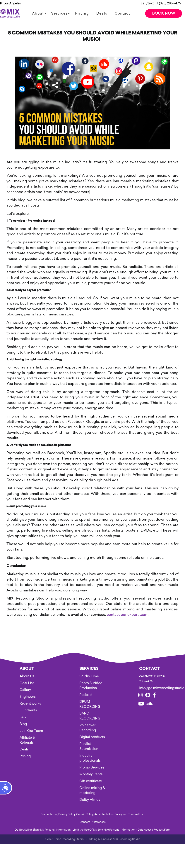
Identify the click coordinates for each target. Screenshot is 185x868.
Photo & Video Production (91, 686)
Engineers (28, 697)
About (38, 13)
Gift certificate (91, 781)
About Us (27, 676)
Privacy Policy (67, 814)
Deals (102, 13)
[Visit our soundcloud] (150, 704)
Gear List (27, 683)
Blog (23, 724)
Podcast (86, 695)
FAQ (23, 717)
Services (59, 13)
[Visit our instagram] (141, 696)
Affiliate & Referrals (27, 740)
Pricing (82, 13)
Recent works (30, 703)
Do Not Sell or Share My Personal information (43, 830)
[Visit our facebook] (154, 696)
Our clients (28, 710)
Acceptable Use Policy (108, 814)
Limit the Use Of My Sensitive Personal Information (104, 830)
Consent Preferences (93, 822)
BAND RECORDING (90, 716)
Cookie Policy (85, 814)
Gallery (25, 690)
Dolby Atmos (90, 800)
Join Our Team (31, 731)
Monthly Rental (91, 774)
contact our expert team (128, 614)
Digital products (92, 737)
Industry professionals (90, 758)
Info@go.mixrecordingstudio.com (152, 688)
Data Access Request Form (154, 830)
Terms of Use (136, 814)
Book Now (164, 13)
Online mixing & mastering (92, 790)
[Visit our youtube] (141, 704)
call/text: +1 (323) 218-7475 (161, 3)
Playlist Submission (89, 746)
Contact (122, 13)
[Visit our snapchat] (148, 696)
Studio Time (89, 676)
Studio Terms (49, 814)
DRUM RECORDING (90, 704)
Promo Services (92, 767)
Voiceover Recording (88, 728)
